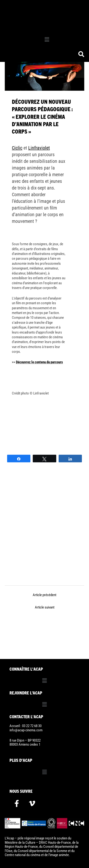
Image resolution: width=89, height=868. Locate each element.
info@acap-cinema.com (26, 730)
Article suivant (45, 607)
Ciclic (17, 148)
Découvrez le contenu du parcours (39, 362)
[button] (47, 40)
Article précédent (44, 595)
